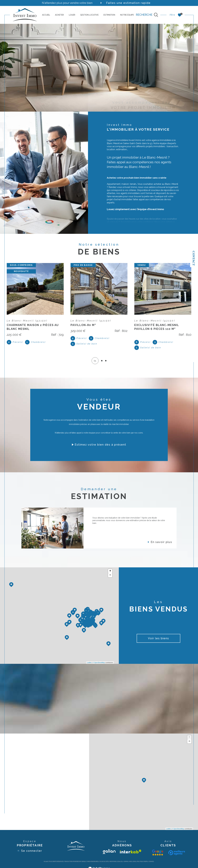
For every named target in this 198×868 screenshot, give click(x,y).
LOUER (72, 15)
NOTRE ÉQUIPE (127, 15)
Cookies (151, 862)
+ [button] (110, 571)
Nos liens (132, 862)
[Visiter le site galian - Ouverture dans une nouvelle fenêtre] (109, 852)
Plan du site (104, 862)
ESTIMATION (109, 15)
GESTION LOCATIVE (89, 15)
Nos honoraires (93, 862)
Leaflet (89, 663)
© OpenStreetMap (99, 663)
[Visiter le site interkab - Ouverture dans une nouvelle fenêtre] (131, 852)
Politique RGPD (142, 862)
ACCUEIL (46, 15)
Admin (126, 862)
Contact (194, 258)
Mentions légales (116, 862)
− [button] (110, 575)
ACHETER (59, 15)
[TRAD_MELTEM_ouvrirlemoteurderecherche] (147, 15)
